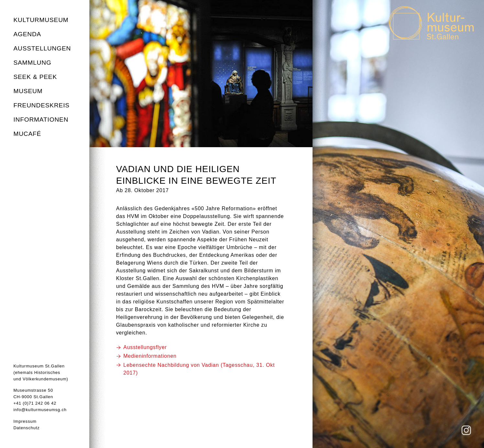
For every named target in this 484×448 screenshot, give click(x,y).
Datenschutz (26, 428)
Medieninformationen (150, 356)
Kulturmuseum (41, 20)
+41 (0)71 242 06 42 (35, 403)
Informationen (41, 120)
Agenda (27, 34)
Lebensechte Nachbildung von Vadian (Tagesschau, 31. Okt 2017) (199, 369)
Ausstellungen (42, 48)
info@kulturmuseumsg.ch (40, 410)
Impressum (25, 421)
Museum (28, 91)
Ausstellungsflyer (145, 347)
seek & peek (35, 77)
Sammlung (32, 63)
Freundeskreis (41, 105)
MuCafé (27, 134)
